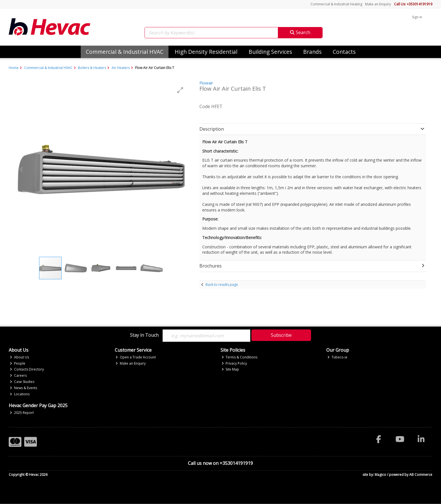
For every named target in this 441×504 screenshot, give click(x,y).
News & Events (23, 388)
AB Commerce (421, 475)
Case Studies (22, 382)
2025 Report (22, 413)
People (18, 363)
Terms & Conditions (240, 357)
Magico (380, 475)
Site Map (230, 370)
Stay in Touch (144, 335)
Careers (18, 376)
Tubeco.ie (337, 357)
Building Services (270, 52)
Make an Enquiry (378, 4)
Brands (312, 52)
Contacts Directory (27, 370)
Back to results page (222, 285)
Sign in (417, 17)
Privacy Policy (234, 363)
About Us (19, 357)
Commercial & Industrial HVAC (125, 52)
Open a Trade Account (136, 357)
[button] (180, 90)
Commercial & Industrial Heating (336, 4)
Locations (20, 394)
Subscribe (281, 335)
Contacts (344, 52)
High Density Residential (206, 52)
